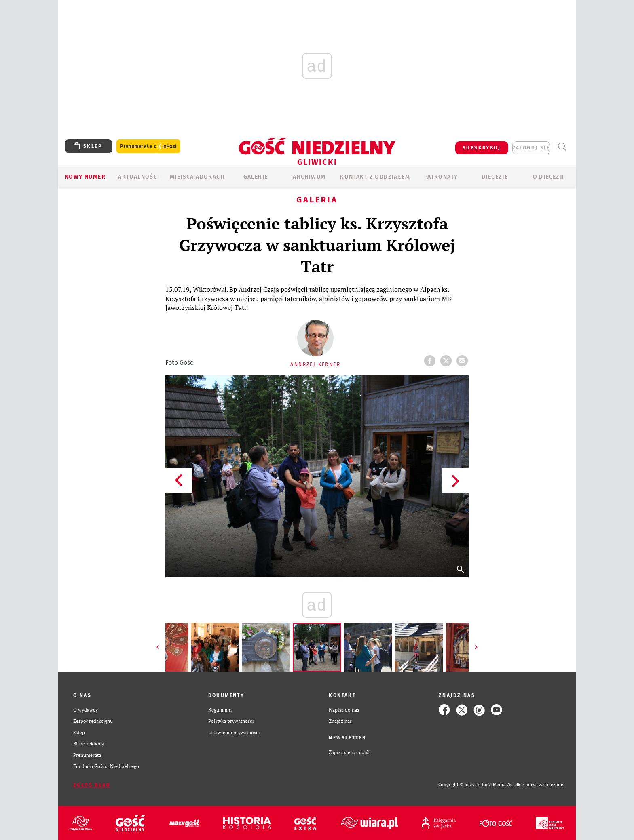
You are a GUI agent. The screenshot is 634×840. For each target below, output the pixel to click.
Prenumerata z (148, 146)
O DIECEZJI (549, 177)
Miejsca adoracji (197, 177)
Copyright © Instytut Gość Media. (472, 785)
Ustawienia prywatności (234, 732)
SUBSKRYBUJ (482, 148)
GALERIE (256, 177)
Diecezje (495, 177)
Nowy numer (85, 177)
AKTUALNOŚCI (139, 177)
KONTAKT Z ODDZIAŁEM (375, 177)
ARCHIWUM (309, 177)
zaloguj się (531, 148)
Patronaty (441, 177)
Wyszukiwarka (562, 147)
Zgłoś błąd (92, 785)
